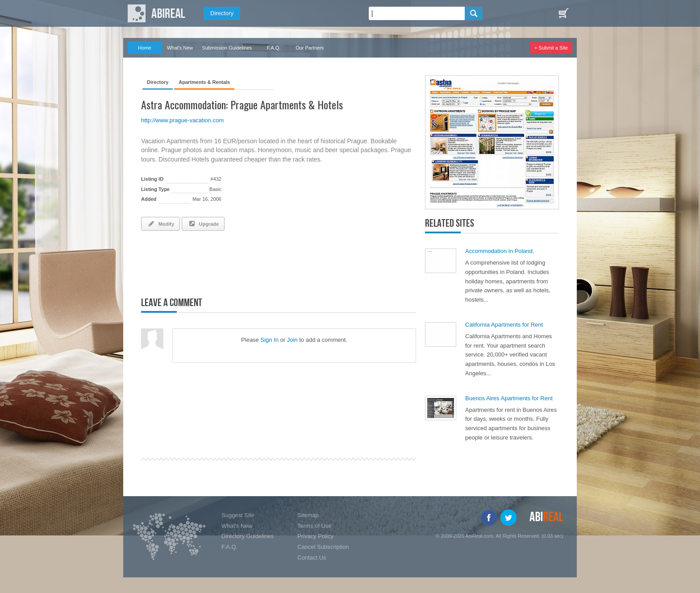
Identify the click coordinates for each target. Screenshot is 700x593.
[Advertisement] (246, 262)
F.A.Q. (274, 48)
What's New (180, 48)
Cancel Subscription (323, 547)
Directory (222, 13)
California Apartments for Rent (504, 325)
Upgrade (203, 224)
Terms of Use (315, 526)
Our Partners (310, 48)
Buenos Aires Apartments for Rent (509, 398)
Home (144, 48)
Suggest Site (238, 515)
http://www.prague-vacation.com (182, 120)
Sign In (269, 340)
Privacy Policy (315, 536)
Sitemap (308, 515)
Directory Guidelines (248, 536)
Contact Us (312, 558)
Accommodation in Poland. (500, 251)
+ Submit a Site (551, 48)
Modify (160, 224)
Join (292, 340)
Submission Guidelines (227, 48)
